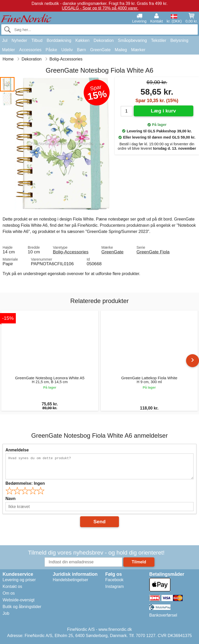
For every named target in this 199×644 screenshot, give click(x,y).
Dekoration (104, 40)
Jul (5, 40)
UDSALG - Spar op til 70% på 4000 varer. (100, 8)
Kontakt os (12, 586)
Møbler (9, 50)
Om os (9, 593)
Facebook (114, 580)
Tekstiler (159, 40)
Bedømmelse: (25, 483)
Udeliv (67, 50)
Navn (10, 499)
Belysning (179, 40)
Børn (81, 50)
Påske (51, 50)
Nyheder (19, 40)
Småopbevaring (132, 40)
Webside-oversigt (19, 600)
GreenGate (100, 50)
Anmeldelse (17, 450)
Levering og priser (19, 580)
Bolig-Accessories (71, 252)
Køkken (82, 40)
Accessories (30, 50)
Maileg (121, 50)
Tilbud (37, 40)
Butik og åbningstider (22, 607)
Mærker (138, 50)
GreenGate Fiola (153, 252)
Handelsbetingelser (70, 580)
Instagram (114, 586)
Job (6, 613)
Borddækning (59, 40)
